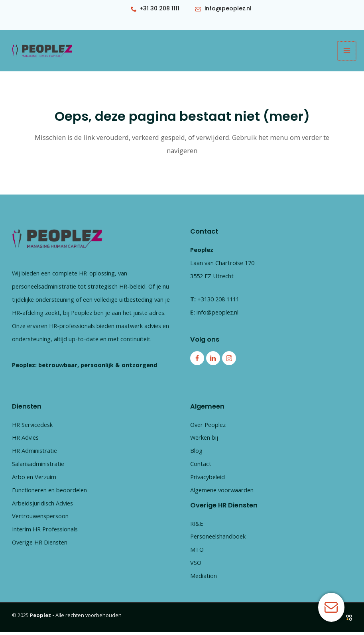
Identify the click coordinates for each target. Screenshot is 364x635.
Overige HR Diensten (40, 546)
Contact (201, 467)
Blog (196, 454)
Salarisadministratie (38, 467)
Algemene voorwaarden (222, 493)
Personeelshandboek (218, 540)
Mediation (204, 579)
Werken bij (204, 441)
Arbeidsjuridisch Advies (42, 506)
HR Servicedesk (32, 428)
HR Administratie (34, 454)
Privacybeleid (208, 480)
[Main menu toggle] (347, 52)
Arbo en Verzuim (34, 480)
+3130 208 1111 (218, 303)
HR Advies (25, 441)
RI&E (197, 527)
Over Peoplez (208, 428)
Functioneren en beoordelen (49, 493)
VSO (196, 566)
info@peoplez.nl (217, 315)
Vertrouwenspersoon (40, 519)
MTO (197, 553)
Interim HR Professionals (45, 533)
